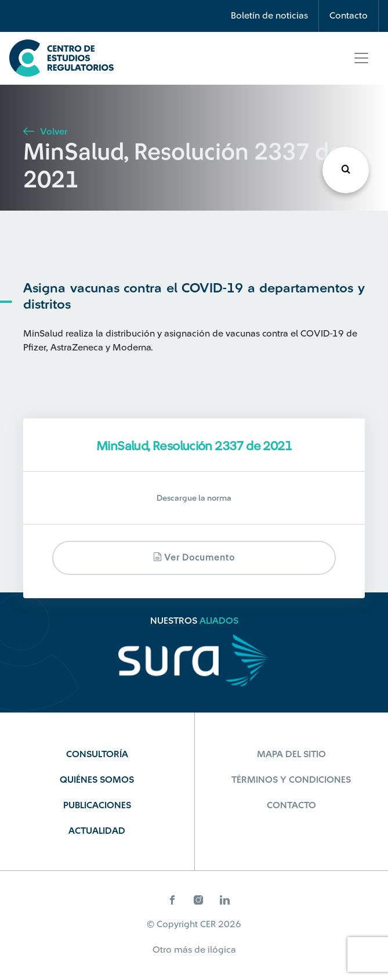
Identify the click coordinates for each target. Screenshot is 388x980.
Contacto (349, 16)
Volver (45, 132)
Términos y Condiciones (291, 780)
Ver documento (194, 557)
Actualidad (97, 831)
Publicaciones (97, 805)
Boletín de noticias (269, 16)
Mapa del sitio (291, 754)
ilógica (222, 950)
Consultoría (97, 754)
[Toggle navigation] (361, 58)
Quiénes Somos (97, 780)
